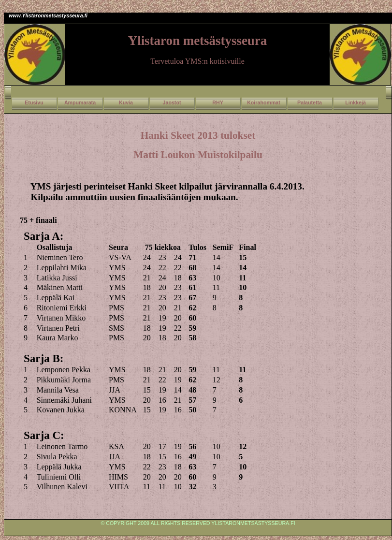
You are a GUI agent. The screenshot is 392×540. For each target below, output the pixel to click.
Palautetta (310, 102)
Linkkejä (356, 102)
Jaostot (172, 102)
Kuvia (126, 102)
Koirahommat (264, 102)
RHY (218, 102)
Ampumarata (80, 102)
